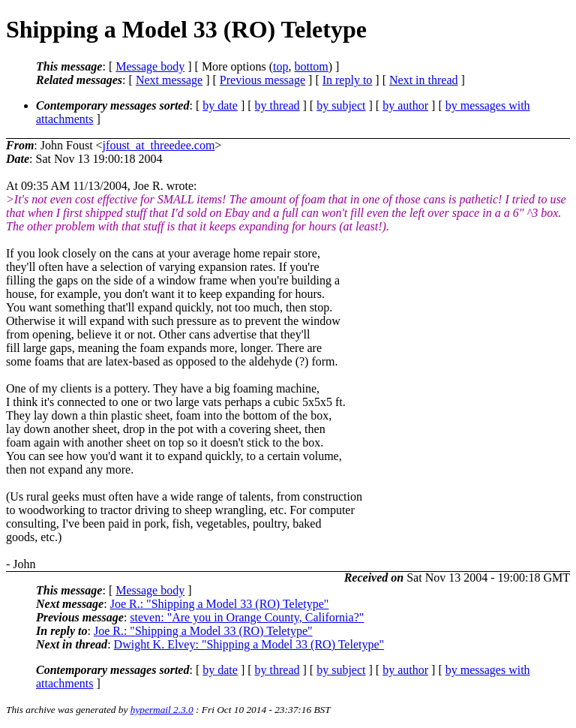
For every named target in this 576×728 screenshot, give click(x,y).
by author (405, 105)
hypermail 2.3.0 (162, 710)
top (280, 66)
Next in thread (424, 80)
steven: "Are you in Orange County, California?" (247, 617)
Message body (150, 66)
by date (220, 105)
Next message (169, 80)
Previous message (262, 80)
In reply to (348, 80)
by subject (341, 105)
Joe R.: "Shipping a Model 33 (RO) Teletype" (220, 604)
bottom (311, 66)
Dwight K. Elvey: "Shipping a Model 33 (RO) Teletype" (249, 644)
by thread (277, 105)
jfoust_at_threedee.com (159, 145)
